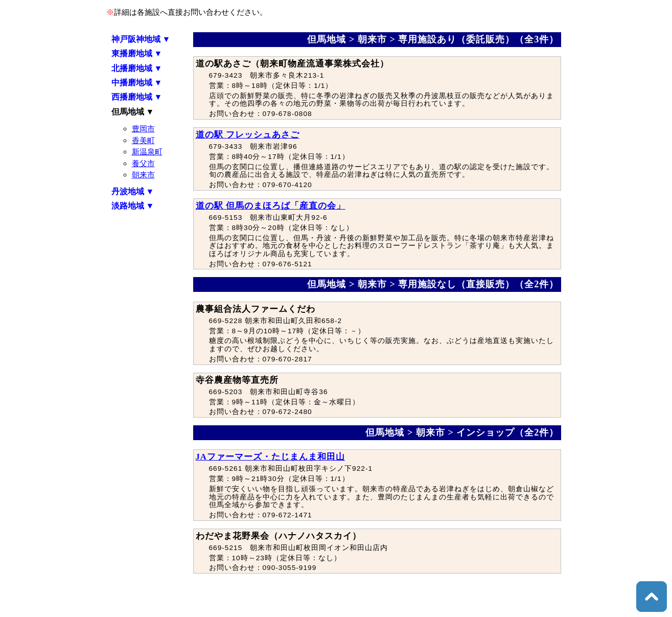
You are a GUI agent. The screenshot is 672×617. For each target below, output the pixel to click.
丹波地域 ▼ (133, 191)
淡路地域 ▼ (133, 206)
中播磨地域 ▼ (137, 83)
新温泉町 (147, 152)
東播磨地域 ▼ (137, 53)
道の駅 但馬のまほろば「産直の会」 (271, 206)
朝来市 (143, 175)
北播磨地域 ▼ (137, 68)
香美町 (143, 140)
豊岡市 (143, 129)
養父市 (143, 163)
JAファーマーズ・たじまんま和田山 (270, 457)
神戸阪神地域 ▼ (141, 39)
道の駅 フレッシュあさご (248, 135)
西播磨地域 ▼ (137, 97)
